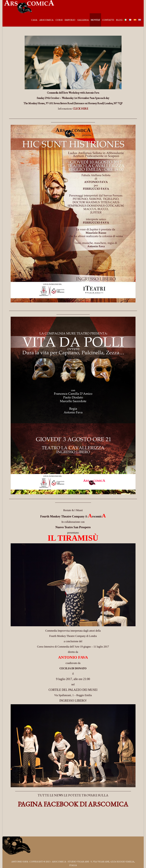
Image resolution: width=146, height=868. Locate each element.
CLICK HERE (80, 109)
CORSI (59, 20)
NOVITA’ (95, 20)
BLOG (119, 20)
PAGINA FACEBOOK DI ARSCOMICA (73, 804)
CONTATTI (108, 20)
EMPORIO (70, 20)
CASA (34, 20)
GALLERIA (83, 20)
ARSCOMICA (46, 20)
